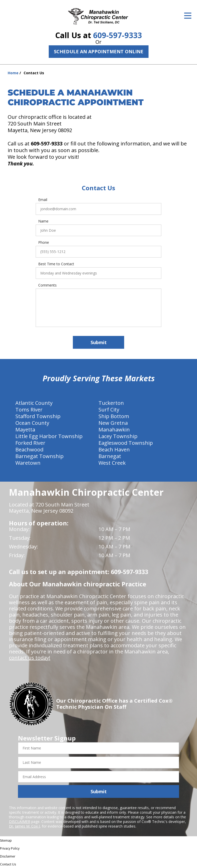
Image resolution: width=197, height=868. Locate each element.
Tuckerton (111, 403)
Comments (47, 285)
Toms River (29, 410)
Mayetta (25, 430)
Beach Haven (114, 449)
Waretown (28, 463)
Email (43, 200)
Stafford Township (38, 416)
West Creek (112, 463)
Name (43, 221)
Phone (44, 242)
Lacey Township (118, 436)
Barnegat (110, 456)
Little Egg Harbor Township (49, 436)
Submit (99, 342)
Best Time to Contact (56, 264)
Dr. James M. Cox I (24, 826)
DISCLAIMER (20, 822)
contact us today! (30, 658)
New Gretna (113, 423)
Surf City (109, 410)
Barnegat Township (40, 456)
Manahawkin (114, 430)
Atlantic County (34, 403)
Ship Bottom (114, 416)
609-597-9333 (117, 35)
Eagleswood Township (126, 443)
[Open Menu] (188, 16)
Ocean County (32, 423)
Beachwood (29, 449)
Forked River (30, 443)
